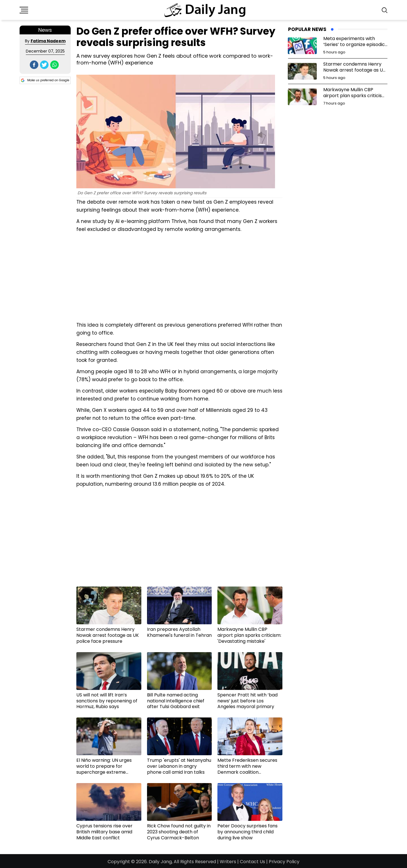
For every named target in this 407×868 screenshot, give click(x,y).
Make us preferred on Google (45, 80)
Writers (228, 862)
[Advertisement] (179, 276)
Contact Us (252, 862)
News (45, 30)
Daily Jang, (161, 862)
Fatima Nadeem (48, 41)
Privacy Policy (284, 862)
